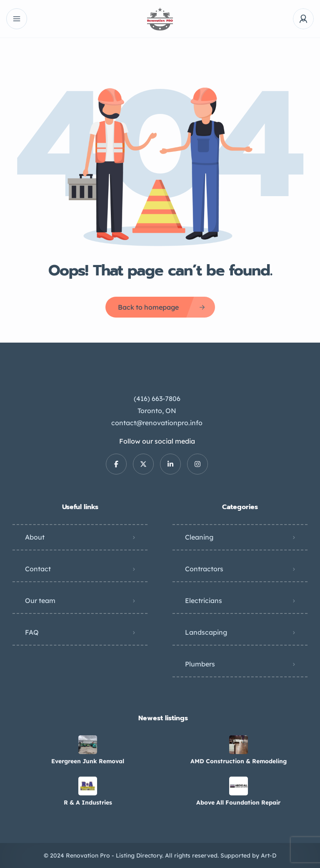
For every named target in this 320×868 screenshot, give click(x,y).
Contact (38, 569)
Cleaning (199, 537)
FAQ (32, 632)
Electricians (204, 601)
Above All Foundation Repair (238, 802)
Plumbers (200, 664)
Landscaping (206, 632)
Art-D (269, 855)
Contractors (204, 569)
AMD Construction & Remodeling (239, 761)
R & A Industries (88, 802)
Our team (40, 601)
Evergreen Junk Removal (88, 761)
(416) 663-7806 (157, 399)
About (35, 537)
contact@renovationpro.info (157, 423)
